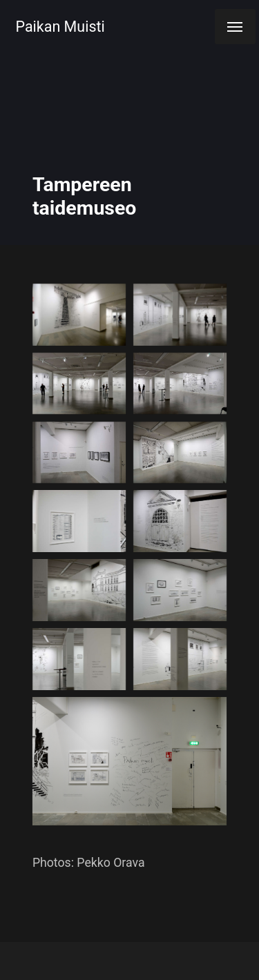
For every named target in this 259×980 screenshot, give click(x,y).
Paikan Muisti (60, 27)
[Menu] (235, 27)
